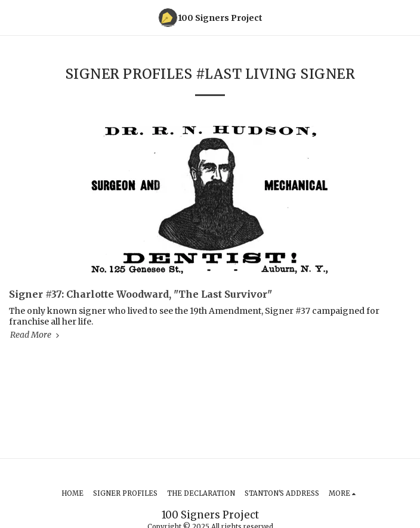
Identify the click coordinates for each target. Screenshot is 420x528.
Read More (36, 335)
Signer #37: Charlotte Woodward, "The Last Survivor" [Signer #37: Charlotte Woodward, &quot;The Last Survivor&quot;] (140, 294)
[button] (13, 17)
